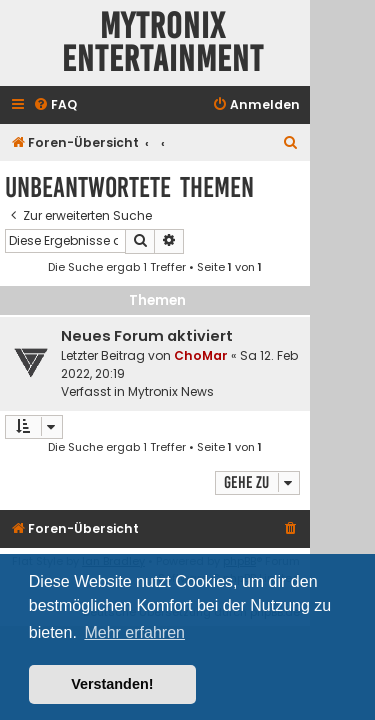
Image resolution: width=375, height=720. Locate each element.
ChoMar (201, 355)
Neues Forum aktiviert (147, 336)
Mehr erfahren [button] (134, 632)
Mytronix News (171, 391)
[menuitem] (55, 105)
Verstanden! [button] (112, 684)
